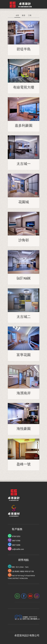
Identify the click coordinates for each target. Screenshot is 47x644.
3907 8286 (16, 545)
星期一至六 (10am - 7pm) (20, 567)
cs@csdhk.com (18, 549)
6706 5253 (16, 536)
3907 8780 (16, 541)
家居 (24, 15)
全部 (17, 15)
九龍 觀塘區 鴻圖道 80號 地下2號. (23, 571)
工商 (30, 15)
